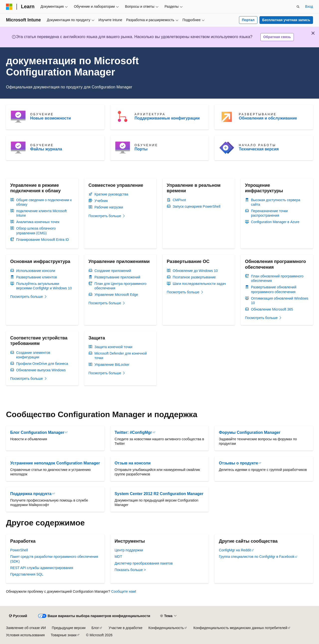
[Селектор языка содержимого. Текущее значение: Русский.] (18, 616)
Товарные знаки (63, 635)
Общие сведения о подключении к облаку (44, 202)
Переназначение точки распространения (269, 213)
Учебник (101, 201)
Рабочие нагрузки (109, 207)
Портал (248, 20)
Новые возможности (50, 118)
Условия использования (25, 635)
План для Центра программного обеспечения (120, 286)
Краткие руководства (111, 194)
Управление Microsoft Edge (116, 295)
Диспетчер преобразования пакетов (144, 563)
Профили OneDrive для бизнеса (42, 364)
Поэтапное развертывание (194, 277)
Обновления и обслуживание (268, 118)
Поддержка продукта (31, 494)
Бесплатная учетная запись (286, 20)
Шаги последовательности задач (199, 284)
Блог (95, 628)
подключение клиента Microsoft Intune (41, 213)
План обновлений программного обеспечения (277, 278)
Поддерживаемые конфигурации (167, 118)
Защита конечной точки (113, 347)
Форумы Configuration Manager (250, 432)
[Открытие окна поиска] (298, 7)
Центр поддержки (129, 550)
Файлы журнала (46, 149)
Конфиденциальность (166, 628)
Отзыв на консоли (133, 463)
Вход (309, 6)
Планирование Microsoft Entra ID (42, 240)
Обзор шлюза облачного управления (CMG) (36, 231)
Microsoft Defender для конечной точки (121, 356)
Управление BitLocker (112, 365)
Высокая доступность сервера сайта (276, 202)
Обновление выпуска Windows (41, 370)
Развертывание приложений (117, 277)
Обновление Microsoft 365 (272, 309)
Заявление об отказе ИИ (26, 628)
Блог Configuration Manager (37, 432)
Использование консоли (36, 271)
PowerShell (19, 550)
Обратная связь (277, 37)
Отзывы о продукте (238, 463)
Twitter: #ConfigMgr (133, 432)
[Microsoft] (9, 7)
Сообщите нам (123, 591)
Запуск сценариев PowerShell (197, 206)
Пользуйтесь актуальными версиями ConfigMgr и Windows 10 (44, 286)
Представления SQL (27, 574)
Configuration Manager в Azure (275, 222)
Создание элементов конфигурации (33, 355)
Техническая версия (259, 149)
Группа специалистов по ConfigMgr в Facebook (257, 557)
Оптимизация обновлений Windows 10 (280, 301)
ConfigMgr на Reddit (235, 550)
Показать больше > (130, 570)
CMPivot (179, 200)
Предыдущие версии (69, 628)
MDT (118, 557)
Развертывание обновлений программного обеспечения (274, 289)
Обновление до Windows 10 (195, 271)
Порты (141, 149)
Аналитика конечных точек (38, 222)
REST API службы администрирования (42, 568)
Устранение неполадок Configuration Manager (55, 463)
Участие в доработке (126, 628)
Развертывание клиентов (37, 277)
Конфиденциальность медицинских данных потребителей (240, 628)
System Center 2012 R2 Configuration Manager (159, 494)
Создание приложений (113, 271)
